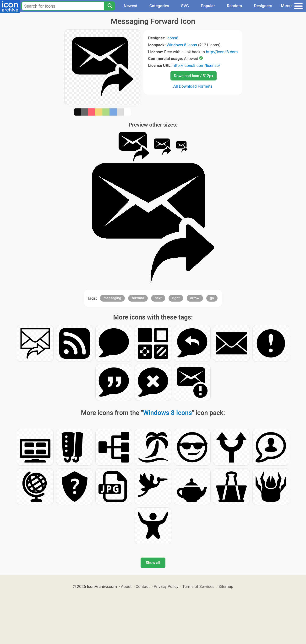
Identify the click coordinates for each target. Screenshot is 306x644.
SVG (185, 6)
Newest (130, 6)
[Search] (110, 6)
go (212, 298)
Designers (263, 6)
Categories (159, 6)
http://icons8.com (222, 52)
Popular (208, 6)
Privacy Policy (166, 586)
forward (138, 298)
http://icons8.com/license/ (197, 65)
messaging (112, 298)
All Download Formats (193, 86)
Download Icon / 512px (193, 76)
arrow (195, 298)
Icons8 (172, 38)
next (158, 298)
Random (234, 6)
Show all (153, 563)
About (126, 586)
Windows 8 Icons (182, 45)
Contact (143, 586)
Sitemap (226, 586)
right (176, 298)
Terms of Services (198, 586)
